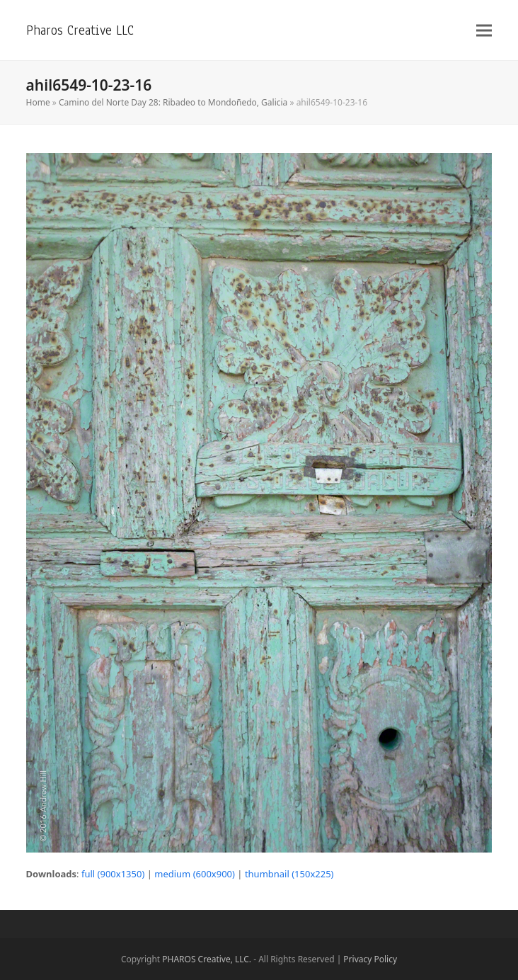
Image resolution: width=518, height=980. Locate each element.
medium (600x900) (195, 874)
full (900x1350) (113, 874)
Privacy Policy (370, 959)
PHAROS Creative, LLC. (207, 959)
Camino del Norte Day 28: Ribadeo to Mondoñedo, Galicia (173, 102)
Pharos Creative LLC (80, 30)
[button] (484, 30)
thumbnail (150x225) (289, 874)
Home (38, 102)
